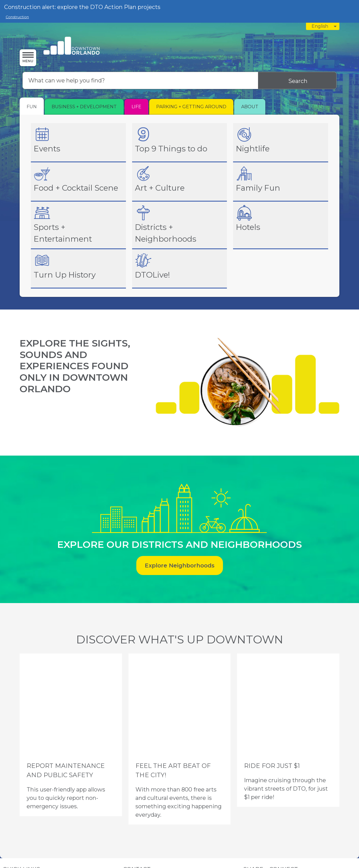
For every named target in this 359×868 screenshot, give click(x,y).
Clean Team (42, 800)
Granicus (233, 839)
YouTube (251, 806)
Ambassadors (15, 800)
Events (9, 786)
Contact (36, 806)
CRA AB (21, 793)
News (20, 806)
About (42, 786)
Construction (17, 17)
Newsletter (57, 806)
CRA (7, 793)
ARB (48, 793)
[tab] (32, 106)
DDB (36, 793)
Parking (25, 786)
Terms (21, 835)
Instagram (252, 786)
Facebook (253, 793)
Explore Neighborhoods (180, 565)
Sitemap (36, 835)
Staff (7, 806)
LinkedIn (251, 800)
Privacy (7, 835)
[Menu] (28, 57)
